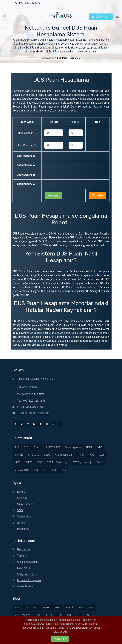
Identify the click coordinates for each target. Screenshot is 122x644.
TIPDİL (89, 447)
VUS (36, 470)
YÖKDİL (19, 455)
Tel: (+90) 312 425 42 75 (31, 401)
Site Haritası (24, 516)
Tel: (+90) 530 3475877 (31, 394)
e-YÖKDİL (33, 455)
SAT (45, 470)
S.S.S (20, 510)
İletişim (22, 523)
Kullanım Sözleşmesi (29, 580)
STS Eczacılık (22, 470)
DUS (26, 447)
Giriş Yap (22, 498)
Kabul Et (60, 639)
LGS (54, 470)
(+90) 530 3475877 (28, 3)
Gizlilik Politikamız (28, 562)
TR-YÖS (81, 455)
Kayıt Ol (22, 492)
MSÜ (64, 470)
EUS (36, 447)
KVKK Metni (24, 568)
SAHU (100, 462)
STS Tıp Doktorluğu (58, 462)
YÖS (92, 455)
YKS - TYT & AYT (51, 447)
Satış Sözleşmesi (27, 574)
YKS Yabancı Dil (63, 455)
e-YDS (47, 455)
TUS (17, 447)
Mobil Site (23, 529)
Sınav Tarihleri (25, 504)
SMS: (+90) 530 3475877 (31, 407)
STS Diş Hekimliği (82, 462)
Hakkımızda (24, 549)
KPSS (18, 462)
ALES (102, 455)
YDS (100, 447)
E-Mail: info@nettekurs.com (33, 413)
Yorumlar (22, 556)
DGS (40, 462)
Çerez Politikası (26, 586)
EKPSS (29, 462)
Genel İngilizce (73, 447)
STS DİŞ (84, 615)
